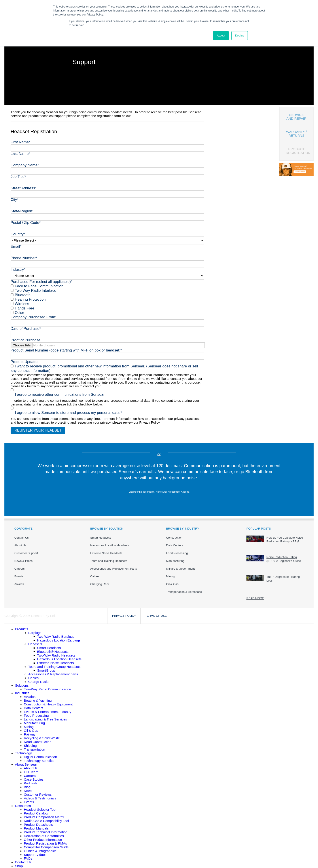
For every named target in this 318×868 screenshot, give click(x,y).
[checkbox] (107, 297)
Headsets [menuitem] (35, 641)
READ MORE (255, 595)
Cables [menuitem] (95, 573)
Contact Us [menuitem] (22, 535)
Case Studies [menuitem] (34, 776)
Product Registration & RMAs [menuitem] (45, 840)
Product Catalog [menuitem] (36, 810)
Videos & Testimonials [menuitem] (40, 795)
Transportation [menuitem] (34, 746)
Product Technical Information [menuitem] (46, 829)
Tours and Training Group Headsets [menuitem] (54, 663)
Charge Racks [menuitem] (39, 679)
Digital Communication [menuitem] (40, 754)
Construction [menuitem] (174, 535)
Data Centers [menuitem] (175, 542)
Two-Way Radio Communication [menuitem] (47, 686)
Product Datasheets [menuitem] (38, 821)
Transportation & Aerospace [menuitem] (184, 589)
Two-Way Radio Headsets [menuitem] (56, 652)
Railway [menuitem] (30, 731)
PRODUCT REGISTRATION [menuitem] (298, 151)
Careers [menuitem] (20, 566)
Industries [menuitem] (22, 690)
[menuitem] (22, 626)
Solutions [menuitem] (22, 682)
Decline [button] (240, 36)
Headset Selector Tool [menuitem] (40, 806)
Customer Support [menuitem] (26, 550)
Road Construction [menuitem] (38, 739)
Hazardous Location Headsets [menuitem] (110, 542)
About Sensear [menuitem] (26, 761)
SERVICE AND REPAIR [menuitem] (296, 117)
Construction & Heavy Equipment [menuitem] (48, 701)
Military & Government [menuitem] (180, 566)
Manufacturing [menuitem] (175, 558)
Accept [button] (221, 36)
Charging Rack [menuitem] (100, 581)
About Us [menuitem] (20, 542)
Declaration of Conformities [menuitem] (44, 833)
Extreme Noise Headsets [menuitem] (106, 550)
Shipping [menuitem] (30, 742)
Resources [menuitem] (23, 803)
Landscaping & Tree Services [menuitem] (45, 716)
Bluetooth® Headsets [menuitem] (53, 648)
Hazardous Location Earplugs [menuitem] (59, 637)
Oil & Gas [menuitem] (172, 581)
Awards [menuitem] (19, 581)
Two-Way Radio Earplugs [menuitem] (56, 633)
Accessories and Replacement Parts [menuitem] (114, 566)
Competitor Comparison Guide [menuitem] (46, 844)
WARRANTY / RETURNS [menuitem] (296, 134)
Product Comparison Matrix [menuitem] (44, 814)
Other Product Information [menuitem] (43, 836)
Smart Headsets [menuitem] (101, 535)
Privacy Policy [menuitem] (124, 613)
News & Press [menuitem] (23, 558)
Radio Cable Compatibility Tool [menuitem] (46, 818)
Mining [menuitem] (170, 573)
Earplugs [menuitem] (35, 630)
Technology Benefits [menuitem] (39, 758)
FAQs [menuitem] (28, 855)
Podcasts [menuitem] (31, 780)
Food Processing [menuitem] (177, 550)
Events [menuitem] (19, 573)
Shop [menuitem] (19, 863)
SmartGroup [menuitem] (46, 667)
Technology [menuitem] (23, 750)
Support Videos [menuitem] (35, 852)
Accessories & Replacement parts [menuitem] (53, 671)
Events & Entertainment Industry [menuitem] (48, 709)
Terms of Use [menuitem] (156, 613)
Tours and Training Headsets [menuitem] (109, 558)
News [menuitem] (28, 788)
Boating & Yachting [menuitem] (38, 697)
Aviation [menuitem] (30, 694)
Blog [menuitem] (27, 784)
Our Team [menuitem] (31, 769)
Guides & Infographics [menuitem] (40, 848)
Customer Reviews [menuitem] (38, 791)
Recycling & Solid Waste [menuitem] (42, 735)
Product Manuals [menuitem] (36, 825)
